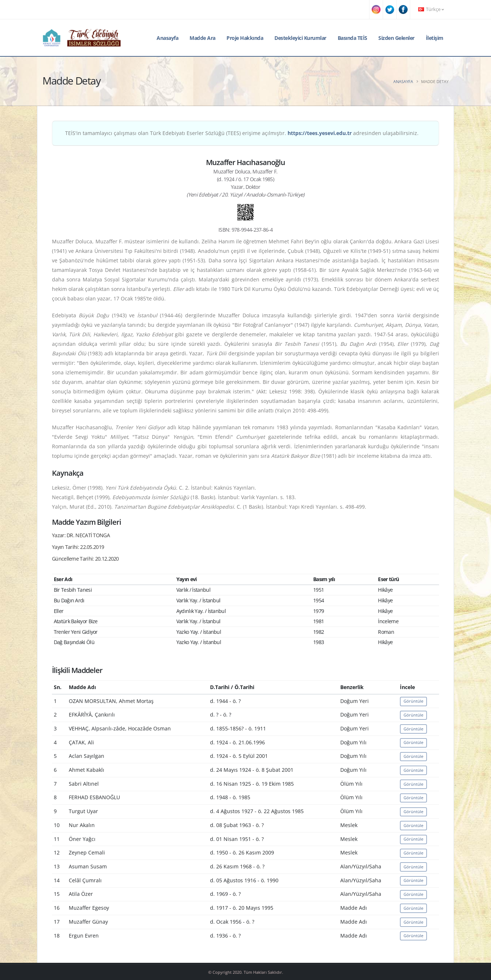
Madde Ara (203, 38)
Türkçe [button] (431, 9)
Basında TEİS (353, 38)
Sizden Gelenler (396, 38)
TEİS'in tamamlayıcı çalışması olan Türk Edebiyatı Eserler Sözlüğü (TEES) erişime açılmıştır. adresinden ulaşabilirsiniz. (242, 133)
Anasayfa (167, 38)
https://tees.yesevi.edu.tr (320, 133)
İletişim (435, 38)
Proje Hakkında (245, 38)
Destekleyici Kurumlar (300, 38)
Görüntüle (413, 701)
